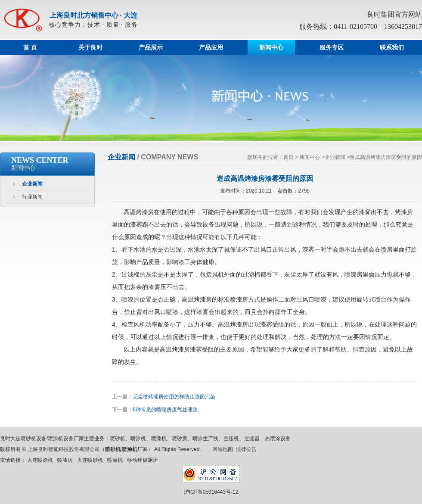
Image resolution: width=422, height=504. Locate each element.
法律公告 (246, 449)
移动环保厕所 (143, 460)
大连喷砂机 (90, 460)
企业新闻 (32, 184)
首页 (289, 157)
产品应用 (211, 48)
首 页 (30, 48)
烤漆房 (145, 212)
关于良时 (90, 48)
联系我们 (392, 48)
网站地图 (223, 449)
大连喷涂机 (40, 460)
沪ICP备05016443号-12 (211, 492)
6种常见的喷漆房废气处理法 (165, 410)
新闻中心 (271, 48)
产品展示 (151, 48)
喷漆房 (65, 460)
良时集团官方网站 (394, 14)
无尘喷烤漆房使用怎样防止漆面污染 (174, 397)
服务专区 (332, 48)
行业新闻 (32, 197)
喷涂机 (115, 460)
